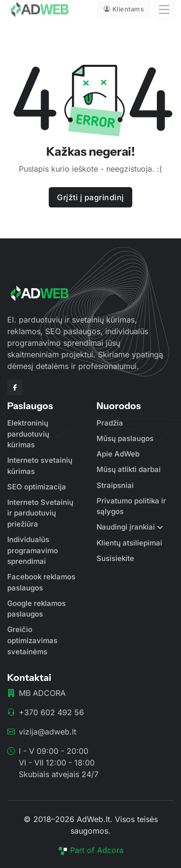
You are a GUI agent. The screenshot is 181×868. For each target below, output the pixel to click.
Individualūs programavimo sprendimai (33, 550)
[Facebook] (15, 387)
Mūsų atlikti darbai (129, 469)
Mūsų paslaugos (125, 438)
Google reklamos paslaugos (36, 609)
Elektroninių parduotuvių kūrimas (28, 434)
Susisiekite (115, 558)
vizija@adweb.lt (48, 732)
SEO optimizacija (37, 487)
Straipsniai (115, 485)
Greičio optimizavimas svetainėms (32, 640)
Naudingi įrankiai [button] (126, 527)
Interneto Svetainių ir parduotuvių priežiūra (40, 513)
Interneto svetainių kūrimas (40, 466)
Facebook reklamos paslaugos (41, 582)
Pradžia (110, 423)
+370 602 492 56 (51, 712)
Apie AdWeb (118, 454)
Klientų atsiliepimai (129, 543)
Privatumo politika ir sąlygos (131, 506)
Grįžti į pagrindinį (90, 197)
